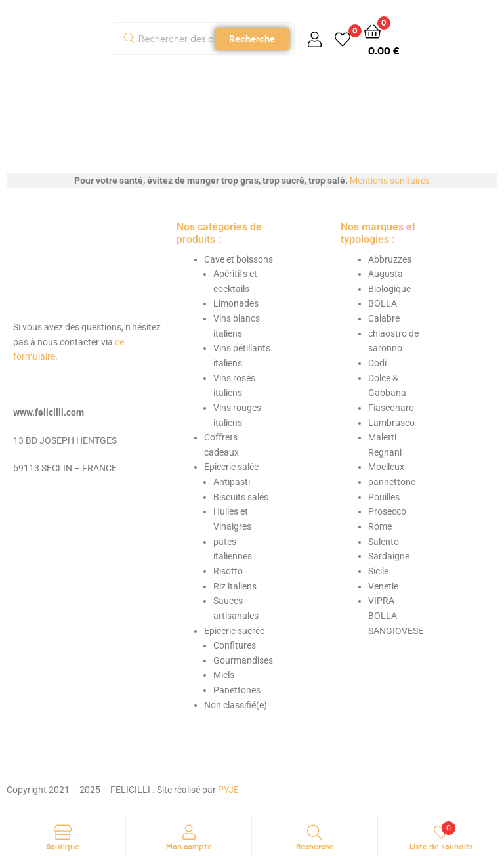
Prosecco (387, 511)
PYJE (228, 790)
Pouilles (384, 497)
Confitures (235, 645)
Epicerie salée (231, 467)
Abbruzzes (390, 259)
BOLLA (383, 303)
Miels (224, 675)
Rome (380, 526)
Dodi (377, 363)
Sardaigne (389, 556)
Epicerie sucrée (234, 631)
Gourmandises (243, 660)
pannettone (392, 482)
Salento (384, 542)
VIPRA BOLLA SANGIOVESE (396, 615)
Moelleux (386, 467)
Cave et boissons (239, 259)
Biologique (389, 289)
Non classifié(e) (236, 705)
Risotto (228, 571)
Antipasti (232, 482)
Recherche (252, 39)
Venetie (383, 586)
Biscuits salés (241, 497)
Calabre (384, 318)
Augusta (386, 274)
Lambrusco (391, 423)
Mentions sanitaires (390, 181)
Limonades (236, 303)
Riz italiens (235, 586)
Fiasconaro (391, 408)
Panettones (237, 690)
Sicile (378, 571)
